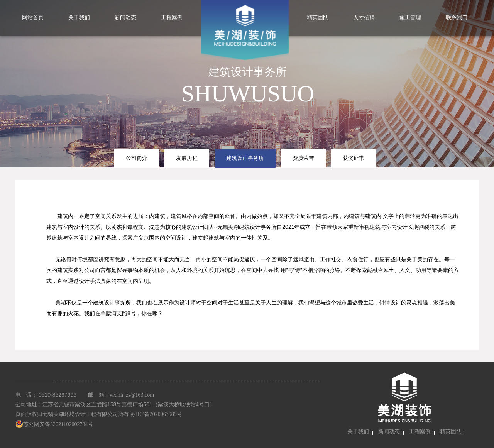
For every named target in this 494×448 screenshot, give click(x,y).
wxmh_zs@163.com (132, 395)
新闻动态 (389, 432)
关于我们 (358, 432)
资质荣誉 (303, 158)
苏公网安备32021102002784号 (54, 424)
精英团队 (451, 432)
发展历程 (187, 158)
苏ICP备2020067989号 (156, 414)
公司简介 (137, 158)
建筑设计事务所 (245, 158)
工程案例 (420, 432)
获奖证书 (354, 158)
